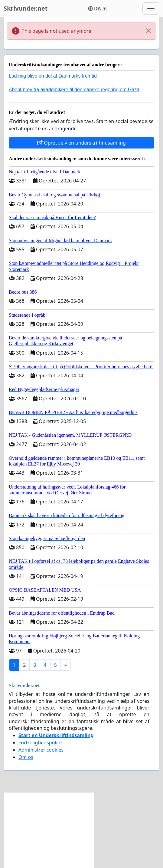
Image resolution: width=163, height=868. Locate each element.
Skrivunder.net (26, 8)
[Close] (148, 31)
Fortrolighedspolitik (41, 743)
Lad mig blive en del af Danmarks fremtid (53, 76)
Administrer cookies (41, 750)
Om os (26, 757)
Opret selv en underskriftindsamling (81, 143)
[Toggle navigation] (151, 8)
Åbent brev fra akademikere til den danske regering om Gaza (74, 90)
